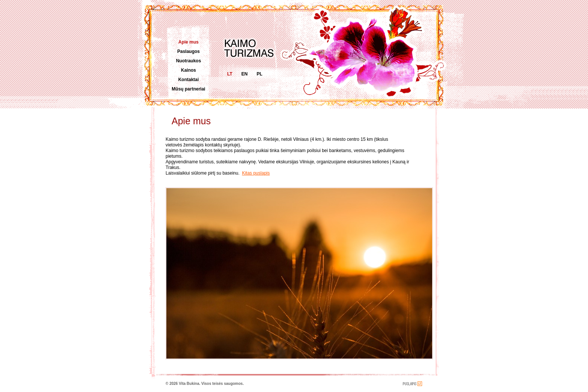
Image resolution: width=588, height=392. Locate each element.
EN (245, 74)
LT (230, 74)
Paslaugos (188, 51)
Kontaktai (189, 80)
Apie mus (188, 42)
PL (259, 74)
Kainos (188, 70)
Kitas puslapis (256, 173)
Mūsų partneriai (188, 89)
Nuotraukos (189, 61)
